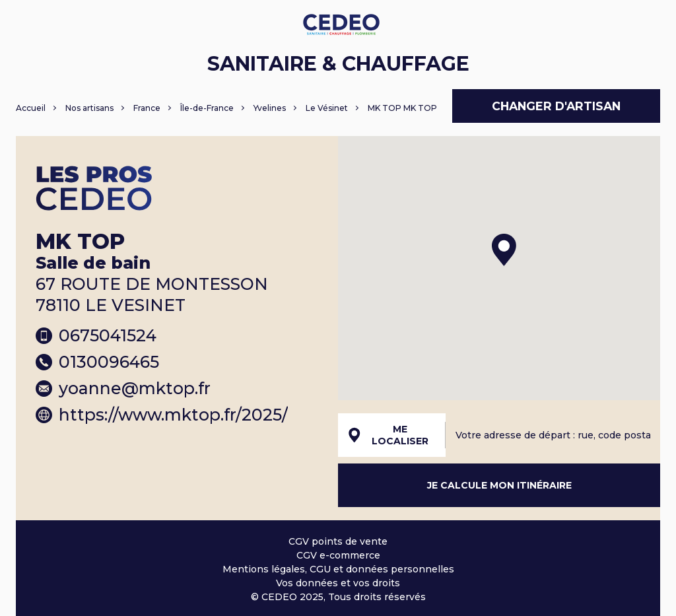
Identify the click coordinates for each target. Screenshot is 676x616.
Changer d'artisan (556, 106)
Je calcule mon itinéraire (499, 485)
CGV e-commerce (338, 555)
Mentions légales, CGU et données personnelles (338, 569)
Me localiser (388, 435)
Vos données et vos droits (338, 583)
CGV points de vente (338, 541)
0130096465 (97, 362)
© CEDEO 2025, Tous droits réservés (338, 597)
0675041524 (96, 335)
